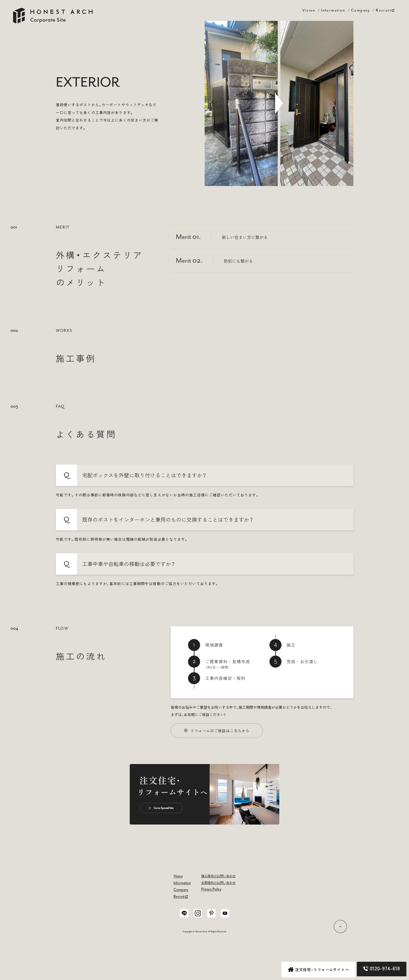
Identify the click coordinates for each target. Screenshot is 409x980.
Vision (309, 10)
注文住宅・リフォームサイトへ (318, 970)
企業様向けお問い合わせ (218, 883)
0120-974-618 (382, 968)
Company (361, 10)
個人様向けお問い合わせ (218, 876)
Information (333, 10)
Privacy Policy (211, 889)
